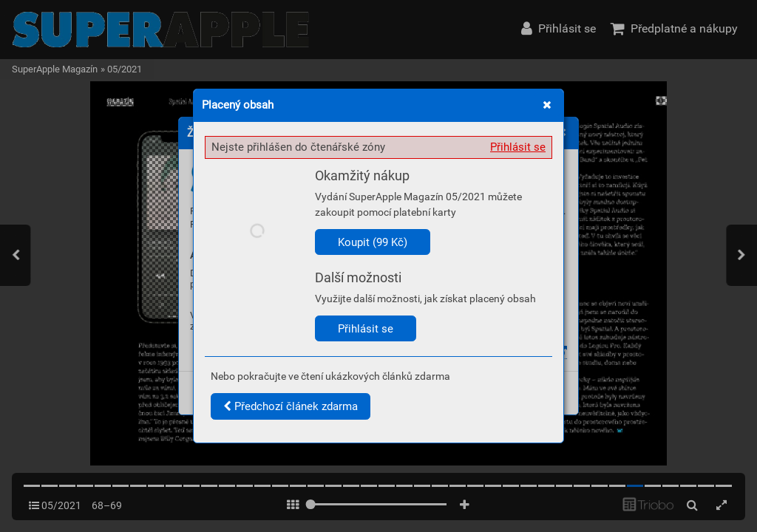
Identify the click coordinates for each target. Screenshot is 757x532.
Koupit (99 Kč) (373, 242)
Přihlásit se (518, 147)
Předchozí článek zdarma (291, 406)
